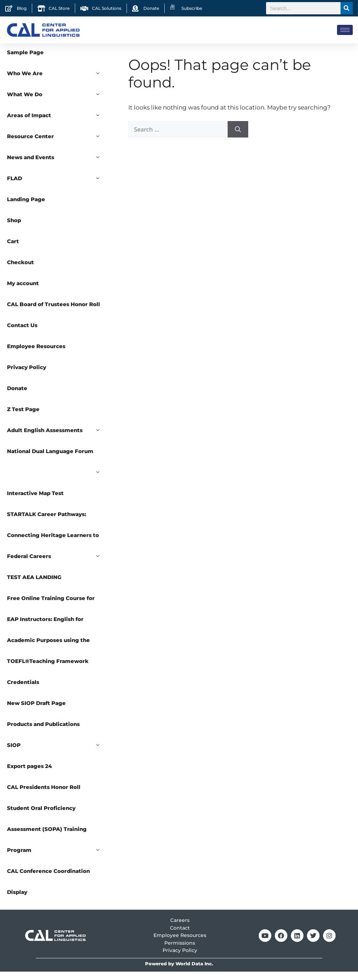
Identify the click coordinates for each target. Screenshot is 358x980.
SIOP (57, 754)
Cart (13, 250)
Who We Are (57, 82)
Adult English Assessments (57, 439)
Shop (14, 229)
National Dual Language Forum (57, 463)
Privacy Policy (27, 376)
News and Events (57, 166)
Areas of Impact (57, 124)
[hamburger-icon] (345, 30)
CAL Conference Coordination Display (48, 890)
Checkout (20, 271)
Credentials (23, 690)
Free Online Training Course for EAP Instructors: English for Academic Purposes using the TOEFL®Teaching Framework (51, 638)
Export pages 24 (30, 774)
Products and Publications (43, 732)
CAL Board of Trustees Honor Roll (53, 313)
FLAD (57, 187)
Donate (17, 397)
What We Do (57, 103)
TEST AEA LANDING (34, 586)
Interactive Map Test (35, 502)
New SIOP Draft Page (36, 711)
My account (23, 292)
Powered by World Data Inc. (179, 972)
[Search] (347, 8)
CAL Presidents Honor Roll (44, 795)
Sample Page (25, 61)
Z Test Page (23, 418)
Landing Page (26, 208)
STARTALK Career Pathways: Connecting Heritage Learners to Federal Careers (57, 547)
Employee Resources (36, 355)
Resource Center (57, 145)
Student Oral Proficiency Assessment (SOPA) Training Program (57, 841)
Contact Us (22, 334)
